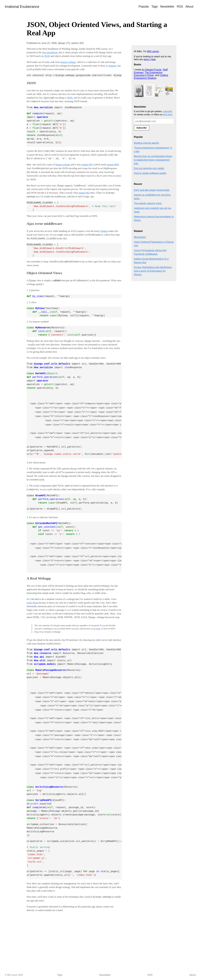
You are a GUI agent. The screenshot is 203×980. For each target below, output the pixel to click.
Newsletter (167, 6)
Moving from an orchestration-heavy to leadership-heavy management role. (153, 160)
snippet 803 (84, 193)
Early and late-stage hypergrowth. (152, 190)
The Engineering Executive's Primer (148, 74)
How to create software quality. (150, 173)
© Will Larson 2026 (14, 975)
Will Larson (153, 51)
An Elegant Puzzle (151, 70)
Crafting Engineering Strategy (151, 77)
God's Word (32, 603)
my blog (97, 629)
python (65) (78, 43)
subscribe (168, 111)
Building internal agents (146, 143)
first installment (50, 52)
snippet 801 (87, 165)
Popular (144, 6)
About (189, 6)
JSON (47, 56)
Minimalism (140, 237)
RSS (180, 6)
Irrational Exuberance (22, 7)
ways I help (150, 59)
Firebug (104, 231)
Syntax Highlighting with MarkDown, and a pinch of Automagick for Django (153, 271)
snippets (112, 66)
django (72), (65, 43)
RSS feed (168, 115)
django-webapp (63, 165)
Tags (155, 6)
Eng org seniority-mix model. (149, 168)
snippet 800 (112, 165)
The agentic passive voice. (148, 203)
